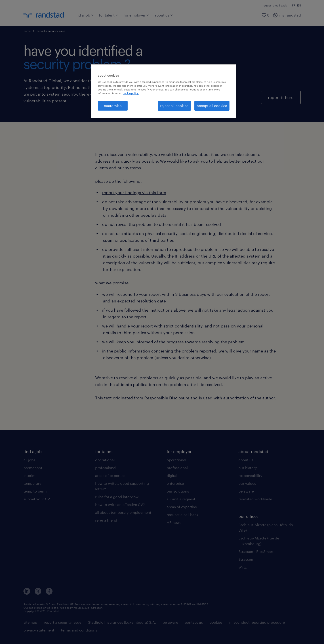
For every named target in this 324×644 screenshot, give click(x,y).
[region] (164, 91)
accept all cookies (212, 106)
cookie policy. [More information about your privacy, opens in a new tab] (131, 93)
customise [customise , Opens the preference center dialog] (113, 106)
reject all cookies (174, 106)
